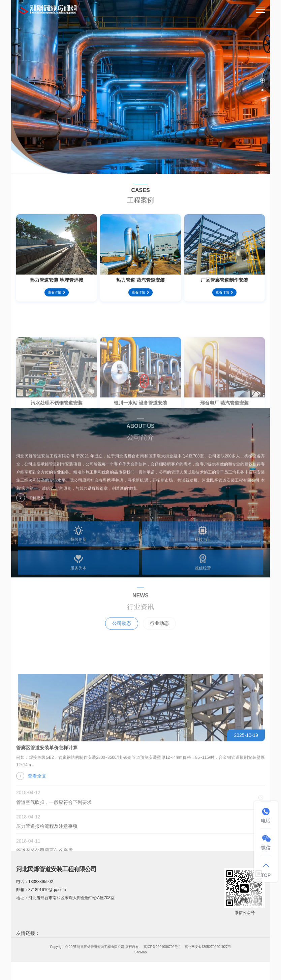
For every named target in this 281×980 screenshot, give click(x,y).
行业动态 (159, 634)
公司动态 (122, 634)
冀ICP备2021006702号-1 (162, 947)
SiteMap (141, 952)
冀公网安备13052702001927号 (208, 947)
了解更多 (30, 503)
